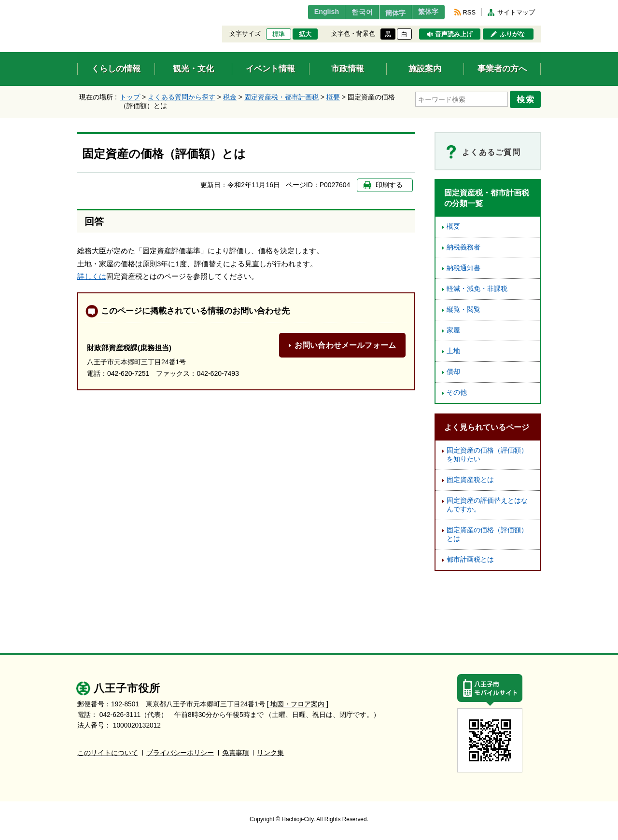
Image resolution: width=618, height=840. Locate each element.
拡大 (305, 34)
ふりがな (512, 34)
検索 (527, 98)
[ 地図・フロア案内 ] (298, 704)
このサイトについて (108, 753)
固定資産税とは (470, 480)
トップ (130, 97)
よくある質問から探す (182, 97)
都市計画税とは (470, 559)
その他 (457, 392)
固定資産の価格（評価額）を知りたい (487, 455)
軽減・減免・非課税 (477, 289)
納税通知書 (463, 268)
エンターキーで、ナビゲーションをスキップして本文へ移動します (77, 6)
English (311, 12)
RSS (469, 12)
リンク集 (270, 753)
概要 (333, 97)
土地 (453, 351)
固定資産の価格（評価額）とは (487, 534)
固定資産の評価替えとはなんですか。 (487, 505)
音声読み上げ (454, 34)
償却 (453, 372)
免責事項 (236, 753)
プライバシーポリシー (180, 753)
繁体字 (426, 12)
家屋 (453, 330)
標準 (279, 34)
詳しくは (92, 276)
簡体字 (388, 13)
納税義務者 (463, 247)
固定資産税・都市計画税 (281, 97)
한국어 (349, 12)
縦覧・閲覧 (463, 310)
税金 (230, 97)
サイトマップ (516, 12)
